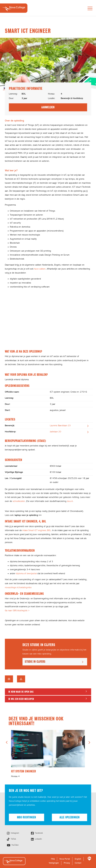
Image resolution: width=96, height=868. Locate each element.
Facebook (38, 833)
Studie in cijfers (35, 662)
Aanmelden (48, 107)
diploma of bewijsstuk (26, 574)
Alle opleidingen (70, 817)
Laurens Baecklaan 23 (60, 426)
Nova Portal (65, 859)
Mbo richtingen (26, 817)
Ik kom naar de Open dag (21, 692)
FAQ (53, 859)
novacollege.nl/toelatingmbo (18, 588)
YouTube (15, 845)
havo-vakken (40, 269)
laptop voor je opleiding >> (28, 515)
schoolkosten (19, 501)
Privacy (67, 863)
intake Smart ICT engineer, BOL (37, 530)
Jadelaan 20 (56, 432)
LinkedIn (38, 839)
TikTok (13, 839)
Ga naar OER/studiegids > (17, 611)
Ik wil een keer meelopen (21, 699)
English (78, 859)
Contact (78, 863)
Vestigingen (54, 863)
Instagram (15, 833)
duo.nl (70, 501)
